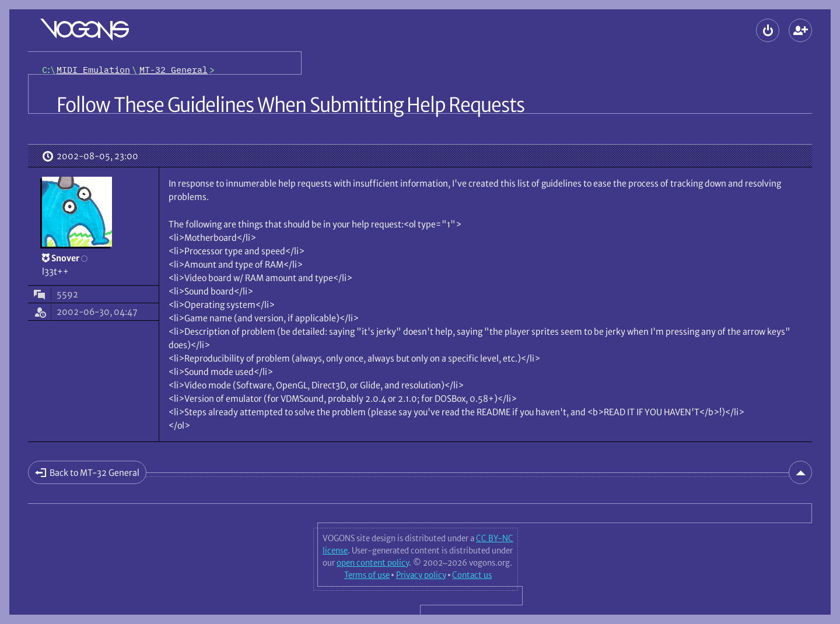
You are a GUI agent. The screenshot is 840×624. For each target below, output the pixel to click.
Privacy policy (421, 575)
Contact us (472, 575)
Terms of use (367, 575)
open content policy (373, 563)
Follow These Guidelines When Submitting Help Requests (290, 105)
